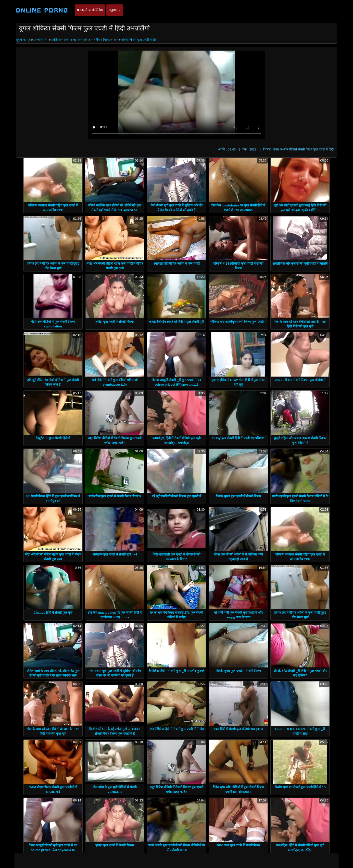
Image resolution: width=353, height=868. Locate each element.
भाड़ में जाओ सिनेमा (90, 10)
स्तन (116, 40)
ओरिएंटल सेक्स (61, 40)
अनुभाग (115, 10)
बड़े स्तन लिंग (80, 40)
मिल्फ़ (107, 40)
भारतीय (95, 40)
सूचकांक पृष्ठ (24, 40)
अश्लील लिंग (41, 40)
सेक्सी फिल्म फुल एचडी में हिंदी (139, 40)
